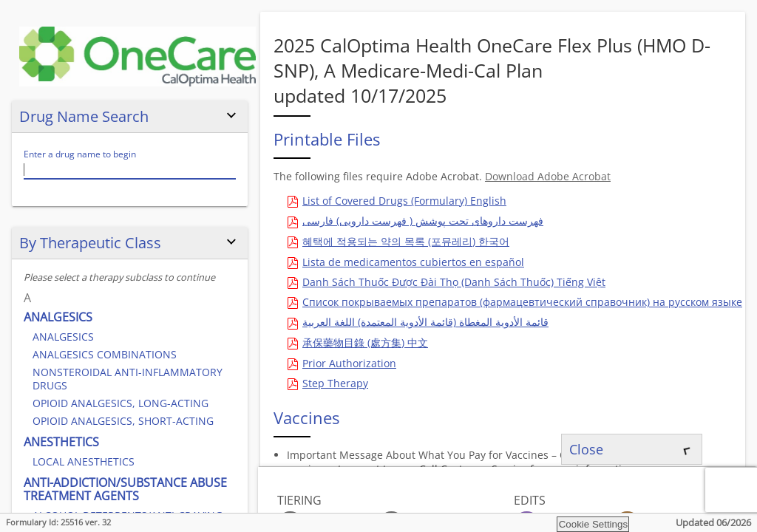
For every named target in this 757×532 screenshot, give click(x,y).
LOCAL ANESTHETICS (84, 461)
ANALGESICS (58, 317)
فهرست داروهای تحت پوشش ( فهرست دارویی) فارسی (423, 221)
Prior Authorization (349, 363)
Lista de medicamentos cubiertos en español (413, 262)
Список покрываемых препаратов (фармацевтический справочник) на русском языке (522, 302)
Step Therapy (335, 383)
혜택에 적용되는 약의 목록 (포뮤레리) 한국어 (406, 241)
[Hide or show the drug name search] (231, 116)
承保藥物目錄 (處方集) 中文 (365, 342)
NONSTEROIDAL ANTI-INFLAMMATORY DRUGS (128, 379)
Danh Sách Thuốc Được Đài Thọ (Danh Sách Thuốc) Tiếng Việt (454, 282)
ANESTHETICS (61, 442)
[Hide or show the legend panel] (685, 498)
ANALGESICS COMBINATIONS (105, 354)
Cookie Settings (593, 524)
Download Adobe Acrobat (548, 176)
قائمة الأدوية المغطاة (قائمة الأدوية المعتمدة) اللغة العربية (425, 322)
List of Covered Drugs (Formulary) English (404, 201)
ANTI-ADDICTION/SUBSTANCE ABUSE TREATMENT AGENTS (125, 489)
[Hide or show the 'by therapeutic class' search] (231, 242)
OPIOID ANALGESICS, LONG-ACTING (120, 403)
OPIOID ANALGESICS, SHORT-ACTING (123, 421)
